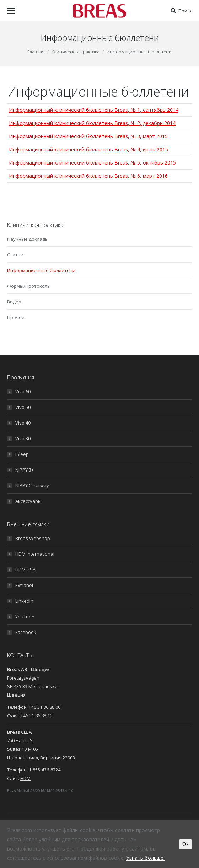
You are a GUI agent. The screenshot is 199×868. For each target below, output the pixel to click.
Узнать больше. (145, 858)
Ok (185, 844)
